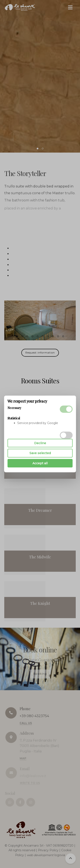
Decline (40, 443)
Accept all (40, 463)
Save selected (40, 453)
